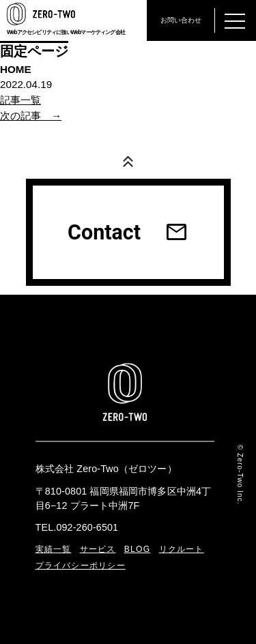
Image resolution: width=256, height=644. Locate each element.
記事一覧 (20, 100)
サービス (98, 549)
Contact (128, 232)
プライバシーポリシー (81, 566)
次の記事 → (31, 116)
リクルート (182, 549)
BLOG (138, 549)
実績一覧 (54, 549)
